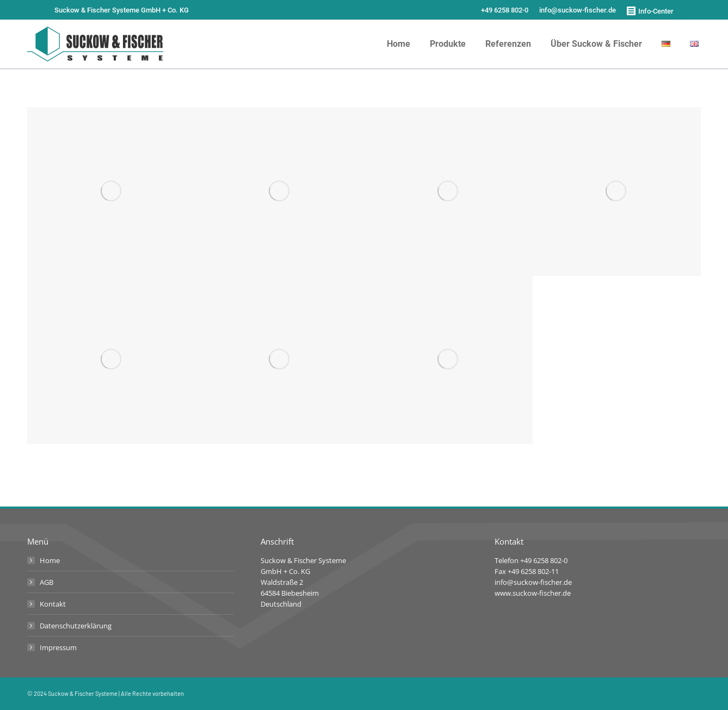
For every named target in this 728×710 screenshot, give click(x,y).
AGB (47, 582)
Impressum (58, 647)
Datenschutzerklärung (76, 626)
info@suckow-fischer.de (578, 10)
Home (50, 560)
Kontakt (53, 604)
